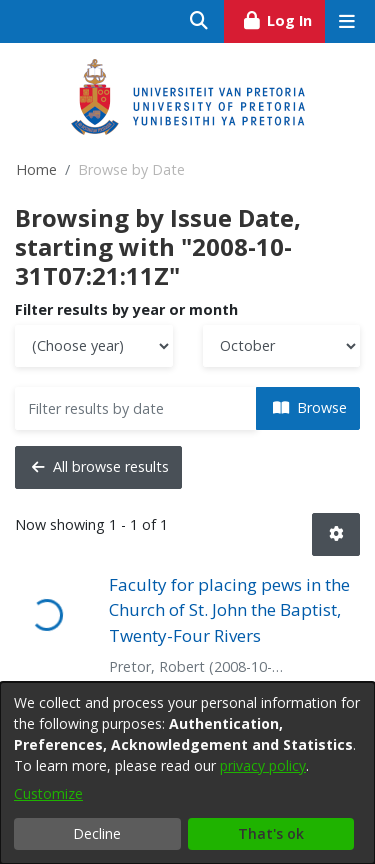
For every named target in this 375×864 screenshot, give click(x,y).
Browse (310, 407)
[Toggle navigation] (346, 21)
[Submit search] (199, 21)
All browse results (100, 466)
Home (36, 169)
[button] (336, 534)
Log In (283, 18)
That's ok (271, 833)
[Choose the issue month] (282, 346)
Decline (97, 833)
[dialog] (187, 773)
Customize (48, 793)
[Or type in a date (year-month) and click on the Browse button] (136, 408)
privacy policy (263, 765)
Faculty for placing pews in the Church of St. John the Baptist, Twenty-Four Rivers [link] (229, 610)
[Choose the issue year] (94, 346)
